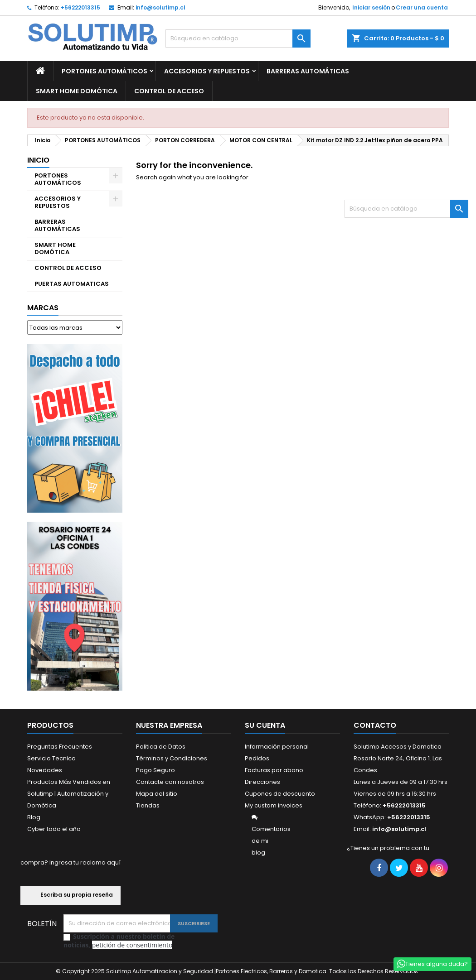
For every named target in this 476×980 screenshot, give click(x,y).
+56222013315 (80, 7)
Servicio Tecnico (51, 758)
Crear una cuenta (422, 7)
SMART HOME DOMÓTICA (77, 91)
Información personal (277, 747)
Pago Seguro (155, 770)
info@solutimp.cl (160, 7)
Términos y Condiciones (172, 758)
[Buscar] (238, 38)
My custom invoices (274, 805)
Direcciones (262, 782)
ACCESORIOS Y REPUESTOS (207, 71)
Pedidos (257, 758)
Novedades (45, 770)
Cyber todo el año (54, 829)
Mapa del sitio (157, 794)
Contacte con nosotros (170, 782)
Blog (34, 817)
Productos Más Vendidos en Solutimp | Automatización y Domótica (69, 794)
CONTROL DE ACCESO (169, 91)
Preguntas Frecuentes (60, 747)
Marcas (43, 308)
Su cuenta (265, 725)
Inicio (38, 160)
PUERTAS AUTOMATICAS (72, 284)
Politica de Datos (161, 747)
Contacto (375, 725)
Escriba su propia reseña (70, 895)
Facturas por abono (274, 770)
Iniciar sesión (371, 7)
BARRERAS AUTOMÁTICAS (308, 71)
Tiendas (148, 805)
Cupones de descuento (280, 794)
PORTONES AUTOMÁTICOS (104, 71)
